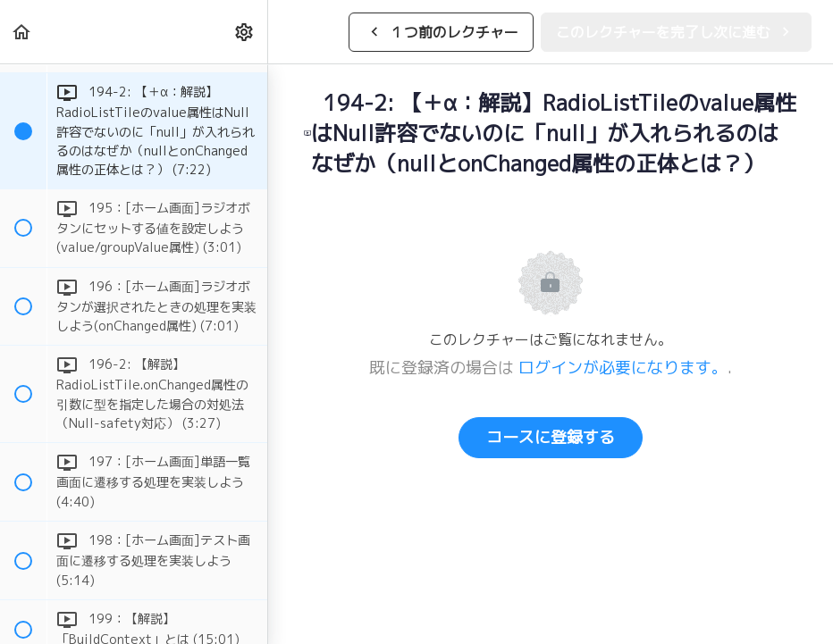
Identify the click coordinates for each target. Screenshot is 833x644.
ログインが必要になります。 (623, 368)
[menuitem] (245, 32)
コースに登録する (551, 437)
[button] (22, 32)
